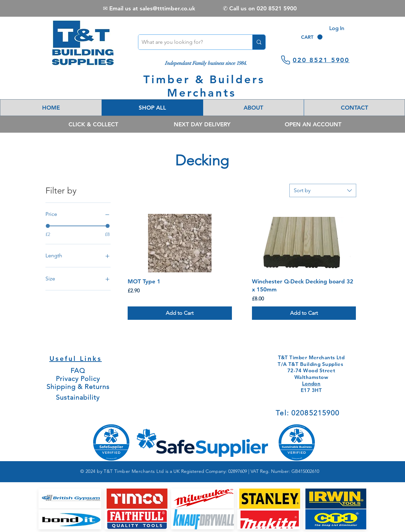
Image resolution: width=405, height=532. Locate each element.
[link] (312, 37)
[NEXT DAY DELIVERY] (202, 124)
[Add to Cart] (180, 313)
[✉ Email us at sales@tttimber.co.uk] (149, 8)
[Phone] (285, 60)
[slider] (48, 226)
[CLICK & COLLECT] (93, 124)
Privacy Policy (78, 379)
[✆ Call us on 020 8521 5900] (260, 8)
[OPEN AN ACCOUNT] (313, 124)
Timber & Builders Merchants (204, 86)
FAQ (78, 371)
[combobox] (323, 190)
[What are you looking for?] (190, 42)
